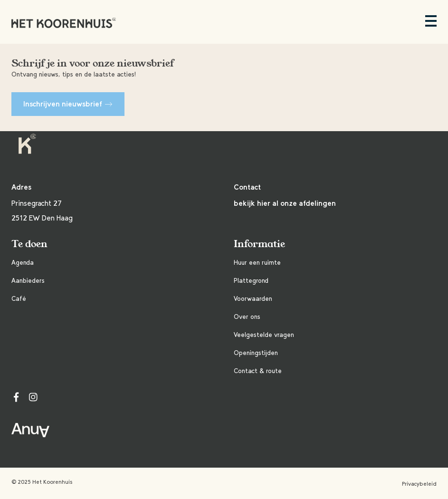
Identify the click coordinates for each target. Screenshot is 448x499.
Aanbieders (28, 281)
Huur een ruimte (257, 263)
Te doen (29, 244)
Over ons (247, 317)
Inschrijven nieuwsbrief (68, 104)
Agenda (23, 263)
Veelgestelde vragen (264, 335)
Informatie (259, 244)
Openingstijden (256, 353)
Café (19, 299)
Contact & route (258, 371)
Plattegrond (251, 281)
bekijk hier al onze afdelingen (285, 203)
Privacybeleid (419, 484)
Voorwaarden (253, 299)
